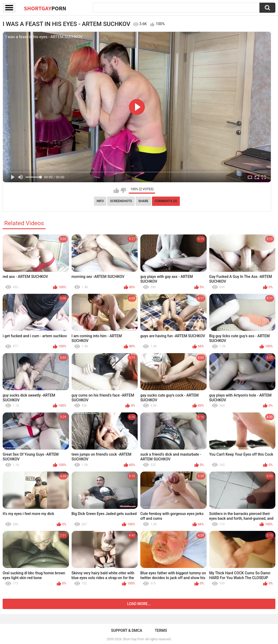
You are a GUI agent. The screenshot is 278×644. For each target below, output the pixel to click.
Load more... (139, 604)
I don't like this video (123, 190)
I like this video (116, 190)
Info (100, 201)
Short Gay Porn (133, 639)
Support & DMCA (127, 630)
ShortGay (45, 8)
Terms (161, 630)
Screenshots (121, 201)
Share (143, 201)
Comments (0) (166, 201)
